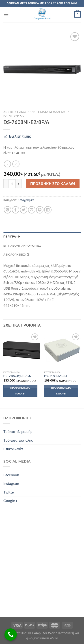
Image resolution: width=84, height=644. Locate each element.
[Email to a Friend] (32, 210)
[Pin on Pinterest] (40, 210)
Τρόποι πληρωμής (18, 432)
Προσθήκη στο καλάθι (53, 184)
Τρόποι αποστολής (18, 440)
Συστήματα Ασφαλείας (48, 112)
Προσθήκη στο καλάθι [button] (20, 391)
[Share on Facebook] (16, 210)
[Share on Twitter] (24, 210)
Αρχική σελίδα (15, 112)
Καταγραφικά (13, 116)
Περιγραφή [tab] (12, 236)
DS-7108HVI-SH (55, 376)
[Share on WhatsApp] (8, 210)
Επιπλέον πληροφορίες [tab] (22, 246)
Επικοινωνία (13, 449)
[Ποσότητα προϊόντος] (12, 184)
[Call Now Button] (11, 635)
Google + (11, 501)
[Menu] (6, 14)
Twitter (9, 492)
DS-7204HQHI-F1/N (17, 376)
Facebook (11, 475)
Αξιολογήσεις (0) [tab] (16, 254)
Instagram (11, 483)
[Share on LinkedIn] (48, 210)
